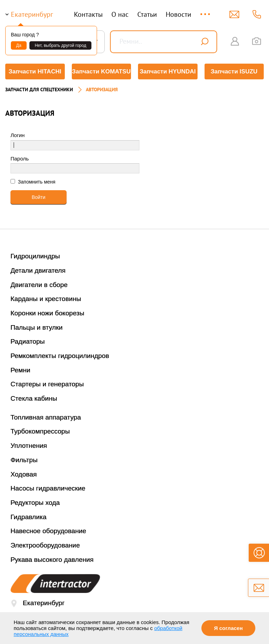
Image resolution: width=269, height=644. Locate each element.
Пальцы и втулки (37, 327)
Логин (18, 135)
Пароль (20, 159)
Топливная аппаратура (46, 417)
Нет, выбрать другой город (60, 45)
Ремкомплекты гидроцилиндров (60, 356)
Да (19, 45)
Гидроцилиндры (35, 256)
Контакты (88, 14)
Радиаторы (28, 341)
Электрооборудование (45, 545)
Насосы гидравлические (48, 488)
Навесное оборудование (48, 531)
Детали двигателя (38, 270)
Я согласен (228, 628)
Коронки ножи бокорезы (47, 313)
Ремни (20, 370)
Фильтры (24, 460)
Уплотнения (29, 446)
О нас (120, 14)
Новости (178, 14)
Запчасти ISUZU (234, 71)
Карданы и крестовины (46, 299)
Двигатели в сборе (39, 285)
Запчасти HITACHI (35, 71)
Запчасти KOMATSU (101, 71)
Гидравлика (29, 517)
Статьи (147, 14)
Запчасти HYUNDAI (168, 71)
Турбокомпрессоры (40, 431)
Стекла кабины (34, 398)
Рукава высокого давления (52, 560)
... (206, 11)
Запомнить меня (36, 182)
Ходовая (24, 474)
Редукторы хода (35, 503)
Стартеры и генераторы (47, 384)
